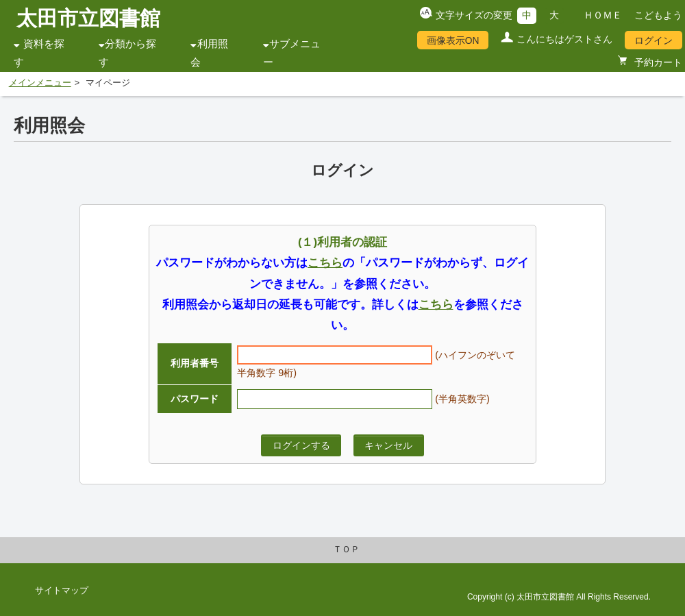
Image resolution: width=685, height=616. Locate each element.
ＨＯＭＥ (603, 15)
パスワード (195, 399)
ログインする (301, 445)
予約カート (657, 62)
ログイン (653, 40)
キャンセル (388, 445)
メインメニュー (40, 83)
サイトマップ (62, 591)
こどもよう (658, 15)
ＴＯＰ (346, 550)
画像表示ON (453, 40)
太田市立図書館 (88, 18)
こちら (325, 263)
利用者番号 (195, 363)
